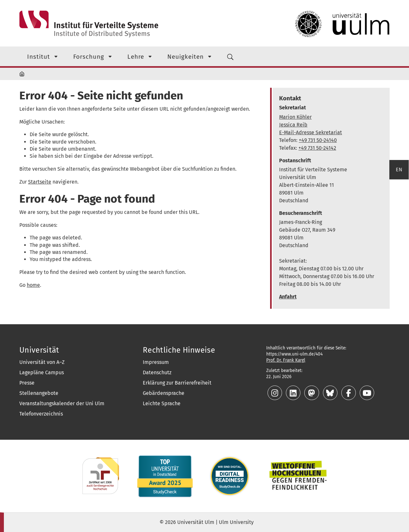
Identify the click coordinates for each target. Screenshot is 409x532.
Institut (39, 57)
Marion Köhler (295, 117)
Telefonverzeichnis (41, 414)
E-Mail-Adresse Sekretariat (311, 132)
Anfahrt (288, 297)
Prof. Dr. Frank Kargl (286, 360)
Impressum (156, 362)
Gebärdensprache (164, 393)
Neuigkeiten (185, 57)
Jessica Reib (293, 125)
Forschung (89, 57)
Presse (27, 383)
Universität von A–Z (42, 362)
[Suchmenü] (230, 56)
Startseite (40, 182)
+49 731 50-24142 (317, 148)
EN (399, 170)
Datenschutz (157, 372)
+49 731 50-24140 (318, 140)
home (33, 285)
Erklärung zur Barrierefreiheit (177, 383)
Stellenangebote (39, 393)
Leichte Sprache (162, 403)
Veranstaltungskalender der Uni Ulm (62, 403)
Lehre (136, 57)
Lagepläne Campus (42, 372)
